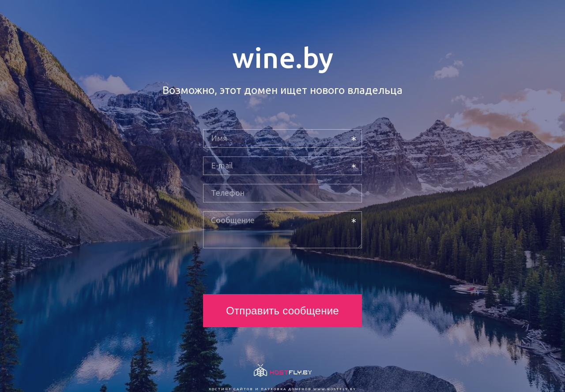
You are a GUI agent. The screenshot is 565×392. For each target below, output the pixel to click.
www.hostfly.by (335, 389)
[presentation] (270, 271)
